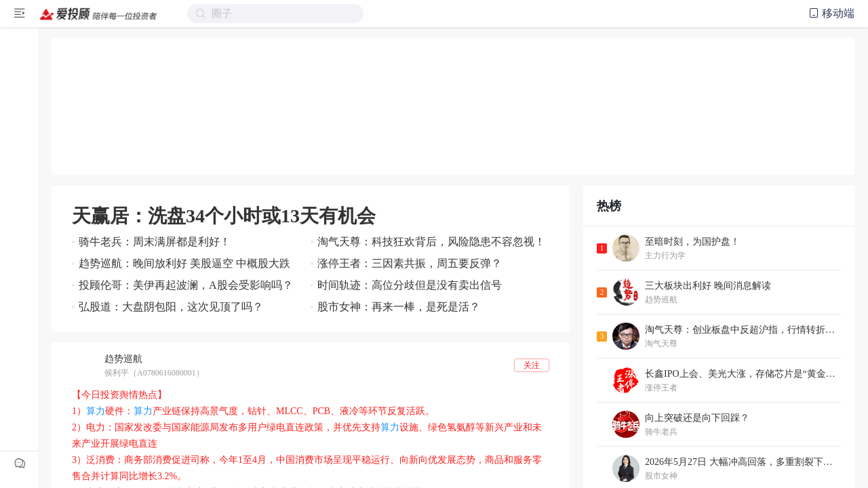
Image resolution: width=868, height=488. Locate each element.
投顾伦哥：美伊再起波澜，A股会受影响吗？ (186, 285)
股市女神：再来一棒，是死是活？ (399, 307)
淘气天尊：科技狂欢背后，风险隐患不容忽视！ (431, 242)
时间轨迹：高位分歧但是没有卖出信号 (410, 285)
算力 (96, 411)
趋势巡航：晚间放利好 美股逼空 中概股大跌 (184, 263)
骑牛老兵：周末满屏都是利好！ (155, 242)
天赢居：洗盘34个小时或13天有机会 (224, 216)
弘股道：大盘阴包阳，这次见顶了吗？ (171, 307)
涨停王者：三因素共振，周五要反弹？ (410, 263)
